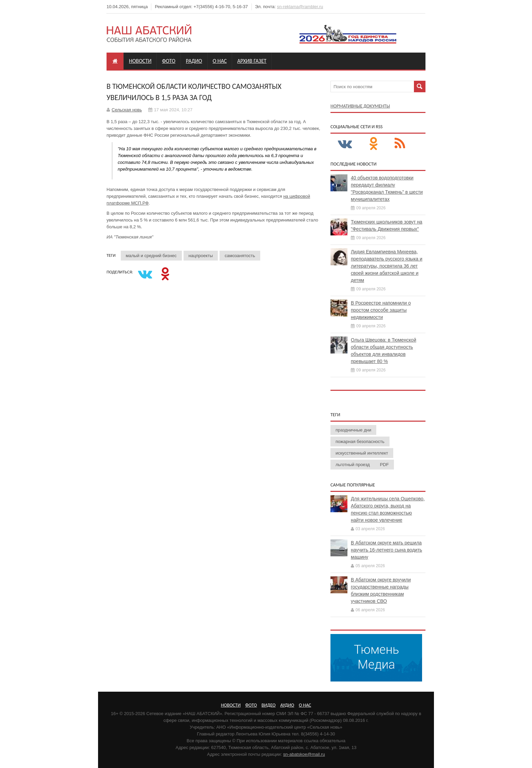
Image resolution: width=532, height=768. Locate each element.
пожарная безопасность (360, 441)
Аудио (287, 705)
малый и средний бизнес (151, 256)
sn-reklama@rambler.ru (300, 7)
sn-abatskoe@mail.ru (304, 754)
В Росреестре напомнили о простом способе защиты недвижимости (381, 310)
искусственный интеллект (362, 453)
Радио (194, 61)
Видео (269, 705)
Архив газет (252, 61)
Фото (168, 61)
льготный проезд (353, 465)
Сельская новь (127, 110)
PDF (384, 465)
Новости (140, 61)
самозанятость (240, 256)
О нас (220, 61)
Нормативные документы (360, 106)
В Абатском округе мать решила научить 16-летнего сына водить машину (386, 550)
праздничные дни (353, 430)
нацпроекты (201, 256)
